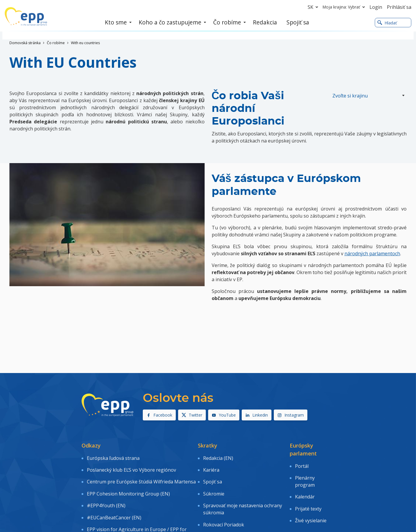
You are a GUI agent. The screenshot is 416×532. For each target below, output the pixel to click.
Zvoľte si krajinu (350, 96)
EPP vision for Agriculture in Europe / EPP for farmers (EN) (137, 511)
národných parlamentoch (372, 253)
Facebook (159, 415)
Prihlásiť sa (399, 7)
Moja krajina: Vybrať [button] (345, 7)
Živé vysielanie (311, 505)
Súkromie (214, 482)
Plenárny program (305, 476)
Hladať (387, 23)
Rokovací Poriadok (224, 506)
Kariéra (211, 465)
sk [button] (314, 7)
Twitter (192, 415)
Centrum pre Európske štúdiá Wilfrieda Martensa (141, 473)
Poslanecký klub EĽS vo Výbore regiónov (131, 465)
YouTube (224, 415)
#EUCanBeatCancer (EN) (114, 499)
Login (376, 7)
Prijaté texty (308, 497)
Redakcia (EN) (218, 456)
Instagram (291, 415)
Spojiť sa (213, 473)
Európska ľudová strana (113, 456)
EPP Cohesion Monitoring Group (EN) (128, 482)
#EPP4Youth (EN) (106, 490)
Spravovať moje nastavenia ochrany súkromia (243, 494)
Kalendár (305, 488)
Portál (302, 464)
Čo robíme (56, 43)
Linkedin (257, 415)
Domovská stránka (25, 43)
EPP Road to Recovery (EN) (116, 523)
